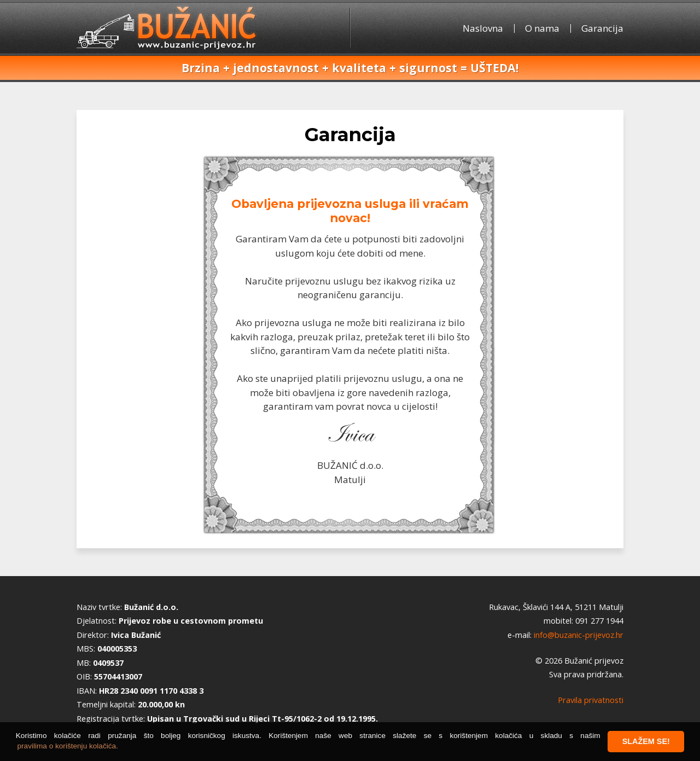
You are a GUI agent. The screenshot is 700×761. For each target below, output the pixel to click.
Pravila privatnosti (591, 700)
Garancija (602, 28)
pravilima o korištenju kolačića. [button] (68, 746)
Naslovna (483, 28)
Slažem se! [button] (646, 741)
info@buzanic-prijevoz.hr (579, 635)
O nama (542, 28)
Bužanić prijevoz (168, 27)
